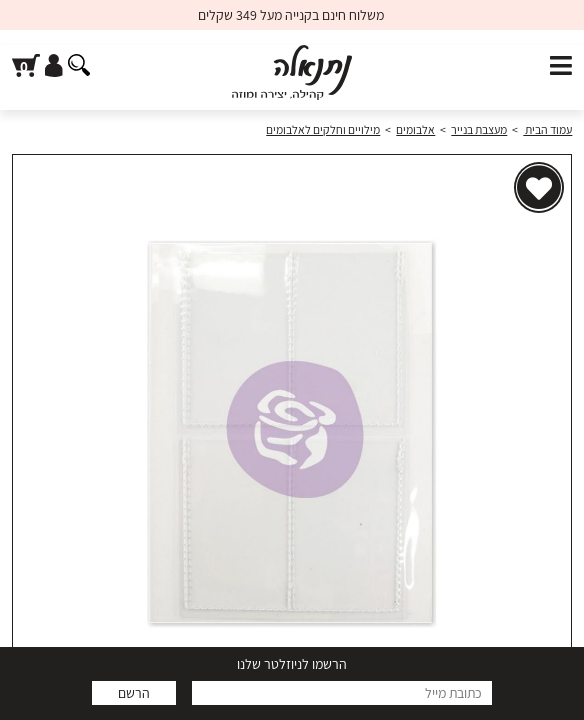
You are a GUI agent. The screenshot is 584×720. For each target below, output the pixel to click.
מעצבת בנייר (479, 129)
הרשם (134, 693)
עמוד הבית (547, 129)
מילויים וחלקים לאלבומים (323, 129)
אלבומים (415, 129)
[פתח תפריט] (561, 66)
